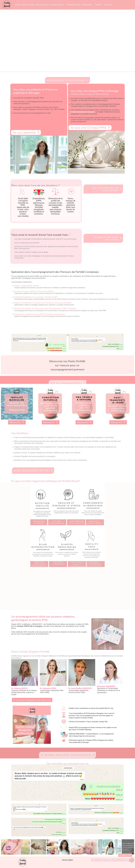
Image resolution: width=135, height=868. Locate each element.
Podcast (98, 5)
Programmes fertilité (74, 5)
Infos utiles (108, 5)
